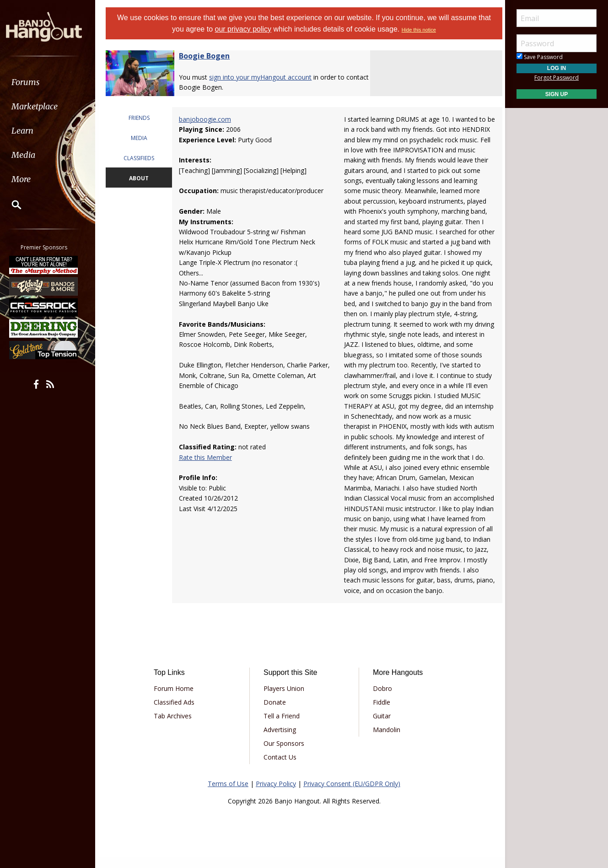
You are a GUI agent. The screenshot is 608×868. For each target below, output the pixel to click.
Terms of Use (228, 794)
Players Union (285, 698)
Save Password (540, 57)
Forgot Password (557, 78)
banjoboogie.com (208, 119)
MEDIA (142, 138)
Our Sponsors (285, 753)
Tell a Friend (282, 726)
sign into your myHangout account (264, 77)
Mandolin (386, 740)
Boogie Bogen (208, 56)
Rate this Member (208, 457)
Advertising (281, 740)
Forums (33, 82)
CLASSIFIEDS (142, 158)
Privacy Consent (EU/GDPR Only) (352, 794)
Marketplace (42, 106)
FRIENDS (142, 118)
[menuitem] (51, 82)
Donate (276, 712)
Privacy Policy (276, 794)
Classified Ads (177, 712)
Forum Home (177, 698)
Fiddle (381, 712)
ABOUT (142, 178)
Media (31, 155)
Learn (30, 131)
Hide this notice (419, 30)
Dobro (382, 698)
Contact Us (281, 767)
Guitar (381, 726)
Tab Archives (176, 726)
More (29, 179)
